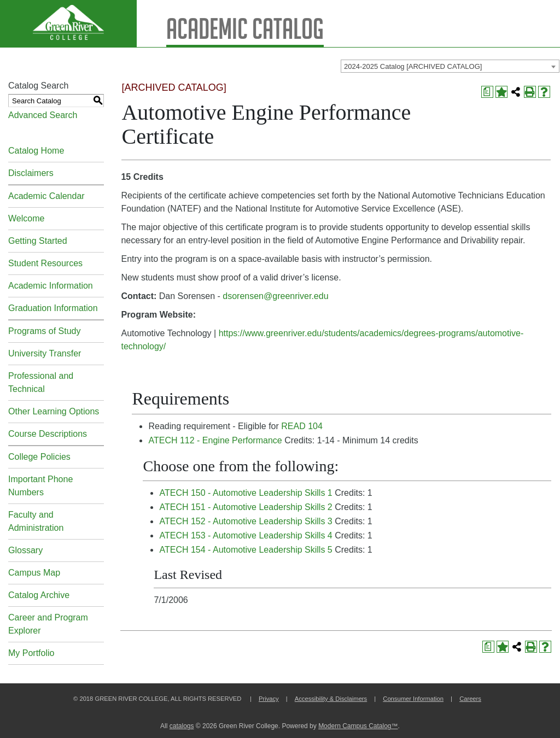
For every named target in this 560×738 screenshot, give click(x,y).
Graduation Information (53, 308)
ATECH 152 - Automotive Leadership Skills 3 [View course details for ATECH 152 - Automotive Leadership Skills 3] (246, 521)
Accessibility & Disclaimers (331, 699)
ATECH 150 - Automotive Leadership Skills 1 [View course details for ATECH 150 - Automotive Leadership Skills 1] (246, 493)
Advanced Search (43, 115)
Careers (470, 699)
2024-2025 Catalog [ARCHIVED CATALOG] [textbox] (413, 66)
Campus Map (34, 573)
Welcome (26, 218)
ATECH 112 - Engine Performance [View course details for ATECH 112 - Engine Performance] (215, 440)
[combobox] (450, 66)
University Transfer (45, 353)
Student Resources (45, 263)
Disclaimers (31, 173)
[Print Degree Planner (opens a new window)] (487, 92)
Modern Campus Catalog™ (358, 726)
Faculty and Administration (36, 521)
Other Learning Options (54, 411)
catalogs (182, 726)
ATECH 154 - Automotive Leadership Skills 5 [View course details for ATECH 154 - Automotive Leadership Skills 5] (246, 550)
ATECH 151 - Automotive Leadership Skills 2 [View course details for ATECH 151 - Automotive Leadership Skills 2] (246, 507)
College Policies (39, 457)
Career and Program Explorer (48, 624)
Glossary (25, 550)
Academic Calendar (46, 196)
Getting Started (38, 241)
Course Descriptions (48, 434)
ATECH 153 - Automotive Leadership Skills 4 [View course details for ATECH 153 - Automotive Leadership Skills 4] (246, 535)
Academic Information (51, 286)
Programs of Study (45, 331)
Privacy (269, 699)
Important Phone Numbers (40, 486)
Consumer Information (413, 699)
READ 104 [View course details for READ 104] (302, 426)
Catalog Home (36, 151)
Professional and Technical (41, 382)
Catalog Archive (39, 595)
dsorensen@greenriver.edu (275, 296)
